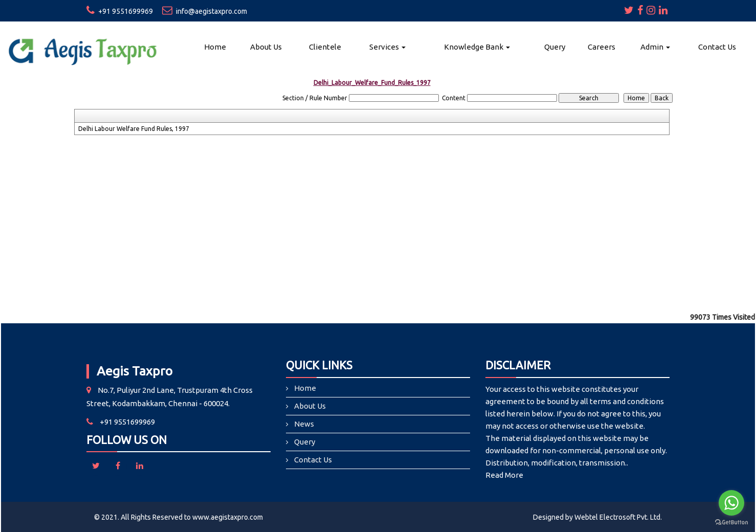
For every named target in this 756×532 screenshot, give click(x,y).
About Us (266, 47)
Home (215, 47)
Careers (602, 47)
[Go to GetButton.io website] (731, 522)
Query (555, 47)
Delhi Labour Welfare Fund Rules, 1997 (134, 129)
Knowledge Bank (477, 47)
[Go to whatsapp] (731, 503)
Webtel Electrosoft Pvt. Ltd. (618, 517)
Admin (655, 47)
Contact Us (717, 47)
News (304, 424)
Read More (504, 475)
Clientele (325, 47)
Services (387, 47)
